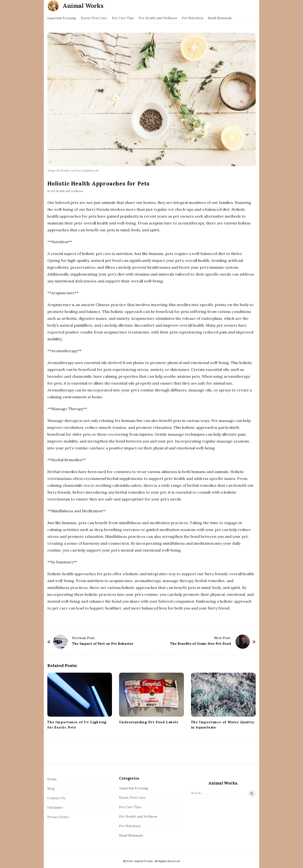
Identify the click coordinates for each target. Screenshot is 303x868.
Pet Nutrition (192, 18)
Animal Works (83, 6)
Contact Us (56, 798)
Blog (51, 789)
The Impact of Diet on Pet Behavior (103, 644)
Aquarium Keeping (61, 18)
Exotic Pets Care (94, 18)
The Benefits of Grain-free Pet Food (201, 644)
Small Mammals (220, 18)
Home (52, 779)
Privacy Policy (58, 817)
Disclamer (55, 807)
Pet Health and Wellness (158, 18)
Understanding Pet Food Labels (149, 722)
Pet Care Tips (123, 18)
